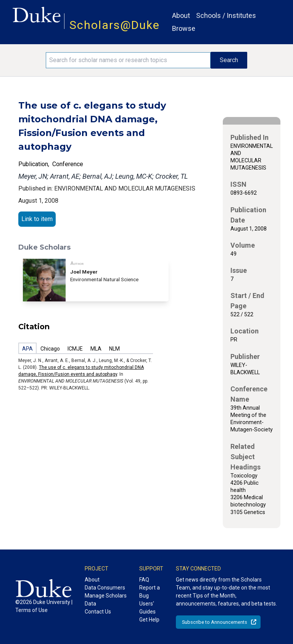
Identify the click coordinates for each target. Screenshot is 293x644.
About (181, 15)
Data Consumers (105, 588)
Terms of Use (31, 610)
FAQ (144, 580)
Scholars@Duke (115, 25)
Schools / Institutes (226, 15)
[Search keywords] (128, 60)
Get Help (149, 620)
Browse (184, 28)
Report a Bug (150, 592)
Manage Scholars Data (106, 600)
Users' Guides (147, 608)
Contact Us (98, 612)
